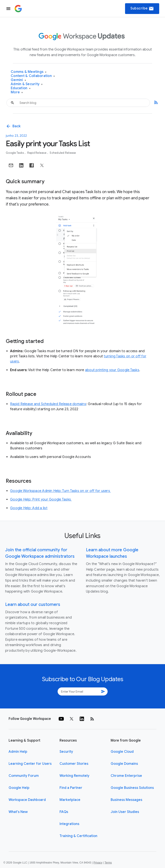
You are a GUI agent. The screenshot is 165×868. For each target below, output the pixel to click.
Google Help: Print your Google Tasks (41, 499)
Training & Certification (78, 836)
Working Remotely (74, 776)
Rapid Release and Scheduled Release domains (48, 404)
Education (21, 88)
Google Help (19, 788)
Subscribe (142, 9)
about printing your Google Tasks (112, 370)
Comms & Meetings (29, 72)
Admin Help (18, 752)
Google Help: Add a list (29, 508)
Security (66, 752)
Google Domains (124, 764)
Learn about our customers (33, 605)
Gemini (18, 80)
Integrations (69, 824)
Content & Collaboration (33, 76)
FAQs (64, 812)
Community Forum (24, 776)
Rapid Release (37, 153)
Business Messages (126, 800)
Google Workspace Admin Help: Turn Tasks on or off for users (60, 491)
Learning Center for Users (30, 764)
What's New (18, 812)
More (17, 92)
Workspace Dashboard (27, 800)
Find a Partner (71, 788)
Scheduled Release (63, 153)
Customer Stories (74, 764)
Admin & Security (27, 84)
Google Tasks (15, 153)
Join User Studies (125, 812)
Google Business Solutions (132, 788)
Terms (108, 863)
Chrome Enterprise (126, 776)
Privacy (98, 863)
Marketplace (70, 800)
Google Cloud (122, 752)
